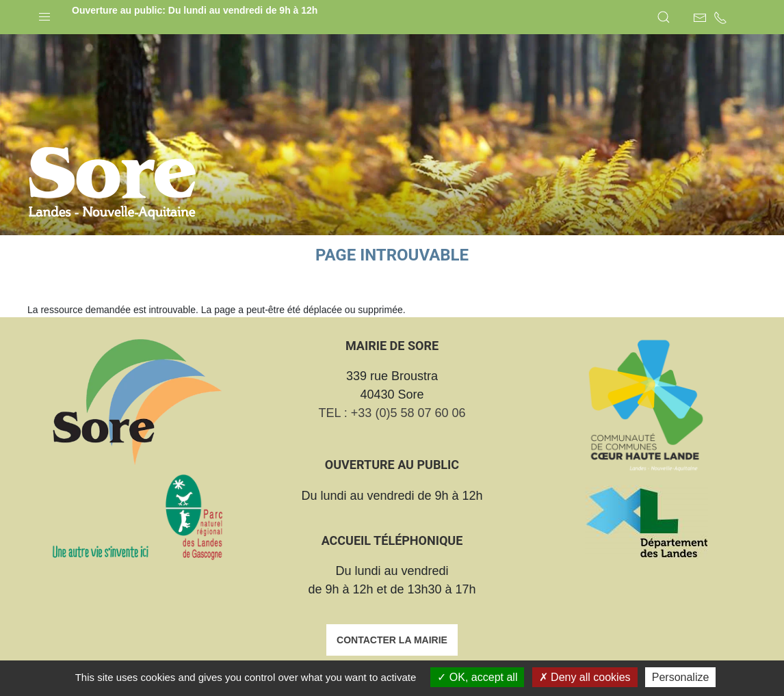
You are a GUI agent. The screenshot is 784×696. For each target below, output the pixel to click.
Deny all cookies (585, 677)
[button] (44, 14)
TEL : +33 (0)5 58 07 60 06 (392, 413)
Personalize (681, 677)
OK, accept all (477, 677)
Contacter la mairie (392, 640)
